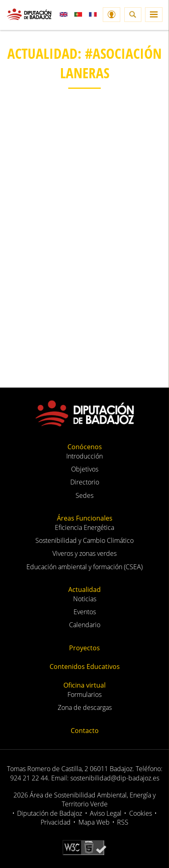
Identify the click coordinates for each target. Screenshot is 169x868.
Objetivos (85, 469)
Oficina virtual (84, 685)
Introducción (84, 456)
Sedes (84, 495)
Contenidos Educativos (85, 667)
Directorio (85, 482)
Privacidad (56, 822)
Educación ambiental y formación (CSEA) (84, 567)
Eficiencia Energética (84, 527)
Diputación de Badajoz (50, 813)
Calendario (85, 625)
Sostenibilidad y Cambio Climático (84, 540)
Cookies (141, 813)
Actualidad (84, 589)
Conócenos (85, 447)
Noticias (85, 599)
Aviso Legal (106, 813)
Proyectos (84, 648)
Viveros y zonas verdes (84, 553)
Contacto (85, 731)
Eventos (85, 612)
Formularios (84, 694)
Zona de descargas (85, 707)
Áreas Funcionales (85, 518)
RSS (123, 822)
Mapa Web (94, 822)
